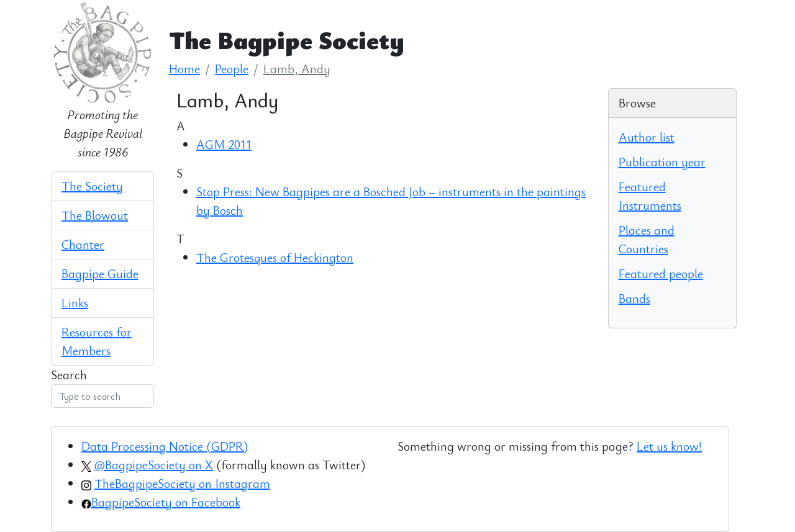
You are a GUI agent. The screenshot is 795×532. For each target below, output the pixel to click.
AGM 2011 (224, 144)
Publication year (662, 162)
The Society (92, 186)
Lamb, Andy (297, 69)
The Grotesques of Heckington (275, 257)
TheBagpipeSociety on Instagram (182, 483)
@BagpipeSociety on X (154, 465)
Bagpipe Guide (100, 273)
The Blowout (95, 215)
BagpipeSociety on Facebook (166, 502)
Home (184, 69)
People (232, 69)
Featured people (661, 273)
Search (69, 375)
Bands (634, 298)
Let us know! (669, 446)
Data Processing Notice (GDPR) (165, 446)
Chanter (83, 244)
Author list (647, 137)
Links (75, 303)
